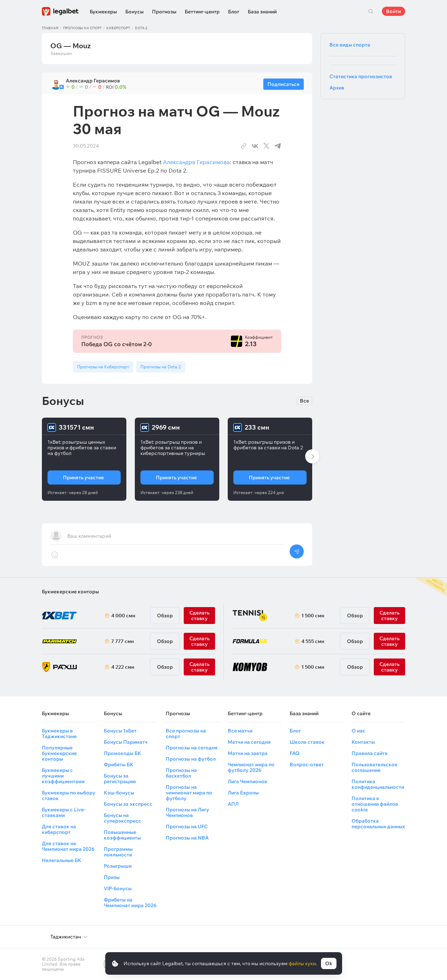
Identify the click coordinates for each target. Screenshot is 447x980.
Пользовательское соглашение (374, 767)
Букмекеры (103, 12)
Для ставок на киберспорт (59, 829)
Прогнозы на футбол (191, 759)
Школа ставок (307, 742)
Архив (337, 88)
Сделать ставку (199, 667)
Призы (112, 877)
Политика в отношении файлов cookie (375, 804)
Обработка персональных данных (378, 824)
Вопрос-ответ (307, 764)
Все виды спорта (350, 45)
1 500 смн (313, 616)
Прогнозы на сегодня (192, 748)
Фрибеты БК (119, 764)
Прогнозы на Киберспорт (103, 367)
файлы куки (302, 963)
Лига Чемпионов (247, 781)
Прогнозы (164, 12)
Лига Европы (243, 793)
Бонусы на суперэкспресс (122, 818)
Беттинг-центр (202, 12)
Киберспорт (118, 28)
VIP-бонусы (118, 888)
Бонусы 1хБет (120, 731)
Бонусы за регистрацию (120, 779)
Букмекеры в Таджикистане (59, 734)
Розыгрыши (118, 866)
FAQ (295, 753)
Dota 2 (141, 28)
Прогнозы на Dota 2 (161, 367)
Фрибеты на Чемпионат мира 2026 (130, 903)
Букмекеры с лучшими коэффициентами (63, 776)
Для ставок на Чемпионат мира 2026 (68, 846)
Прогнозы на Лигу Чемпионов (187, 812)
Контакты (363, 742)
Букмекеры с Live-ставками (64, 812)
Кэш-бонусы (119, 793)
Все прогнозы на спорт (186, 734)
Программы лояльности (118, 852)
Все (304, 401)
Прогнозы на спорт (82, 28)
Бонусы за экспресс (128, 804)
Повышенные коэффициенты (122, 835)
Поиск (371, 11)
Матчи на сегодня (249, 742)
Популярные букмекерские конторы (59, 753)
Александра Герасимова (196, 162)
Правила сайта (370, 753)
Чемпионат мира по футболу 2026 (251, 767)
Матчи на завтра (248, 753)
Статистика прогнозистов (361, 76)
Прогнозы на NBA (187, 838)
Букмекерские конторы (70, 592)
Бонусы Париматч (126, 742)
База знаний (262, 12)
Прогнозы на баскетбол (181, 773)
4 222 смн (123, 667)
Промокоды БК (122, 753)
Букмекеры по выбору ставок (69, 795)
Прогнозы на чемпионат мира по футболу (189, 793)
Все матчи (240, 731)
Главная (50, 28)
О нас (358, 731)
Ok (329, 963)
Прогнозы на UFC (187, 826)
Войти (394, 11)
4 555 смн (313, 641)
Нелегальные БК (62, 860)
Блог (234, 12)
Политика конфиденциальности (378, 784)
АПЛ (233, 804)
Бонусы (134, 12)
